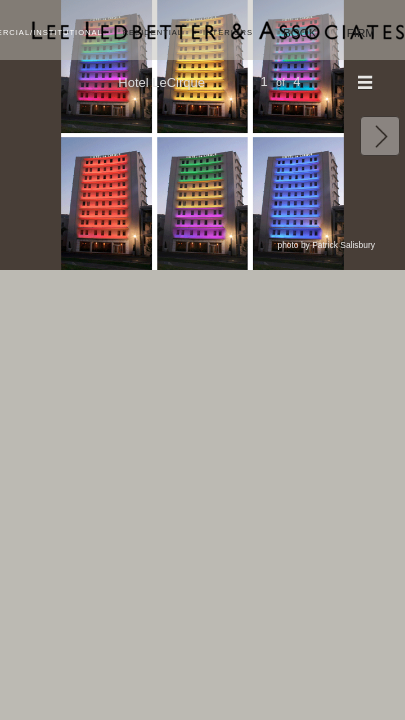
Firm (361, 32)
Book (300, 32)
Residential (153, 32)
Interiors (228, 32)
